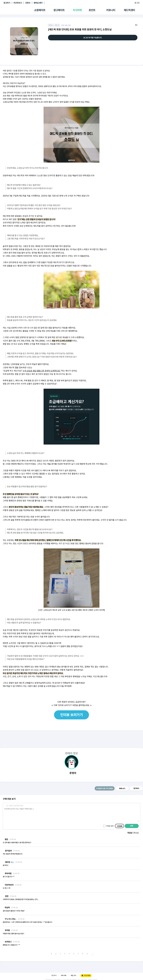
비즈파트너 (18, 3)
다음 (92, 954)
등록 (132, 826)
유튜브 (28, 3)
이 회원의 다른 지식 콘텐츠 (105, 789)
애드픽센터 (129, 10)
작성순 (130, 833)
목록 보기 (122, 789)
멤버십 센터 (38, 3)
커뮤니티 (111, 10)
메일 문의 (73, 975)
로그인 (137, 3)
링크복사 (136, 788)
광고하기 (7, 3)
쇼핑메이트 (40, 10)
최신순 (136, 833)
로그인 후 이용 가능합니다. (93, 38)
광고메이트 (59, 10)
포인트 (92, 10)
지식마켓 (77, 10)
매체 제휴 (64, 975)
